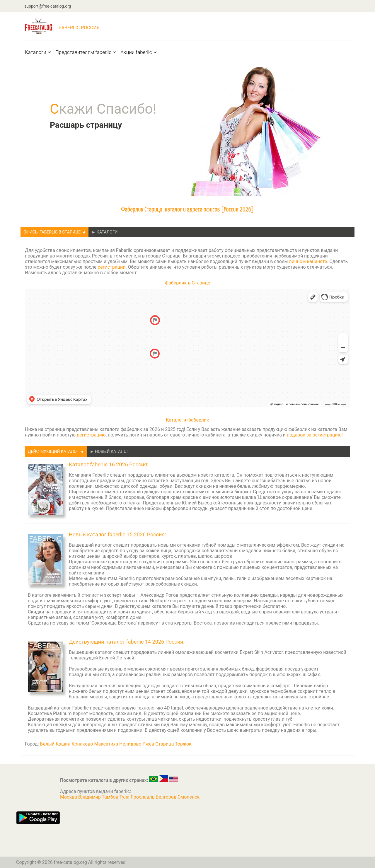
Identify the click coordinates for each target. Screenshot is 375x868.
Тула (125, 797)
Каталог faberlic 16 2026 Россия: (109, 464)
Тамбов (111, 797)
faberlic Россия (79, 28)
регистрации (111, 267)
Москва (69, 797)
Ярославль (143, 797)
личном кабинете (308, 261)
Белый (47, 744)
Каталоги (38, 52)
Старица (165, 744)
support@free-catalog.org (48, 6)
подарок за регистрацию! (315, 435)
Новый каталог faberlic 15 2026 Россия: (117, 534)
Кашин (63, 744)
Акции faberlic (138, 52)
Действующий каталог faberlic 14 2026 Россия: (127, 642)
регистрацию (91, 435)
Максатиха (106, 744)
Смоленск (189, 797)
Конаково (82, 744)
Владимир (90, 797)
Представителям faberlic (86, 52)
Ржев (149, 744)
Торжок (183, 744)
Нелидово (130, 744)
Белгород (167, 797)
